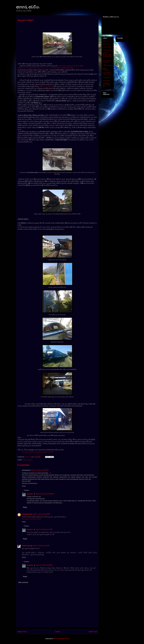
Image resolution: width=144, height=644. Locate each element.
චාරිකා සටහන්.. (107, 65)
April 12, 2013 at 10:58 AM (41, 514)
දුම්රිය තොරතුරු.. (106, 69)
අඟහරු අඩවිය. (28, 7)
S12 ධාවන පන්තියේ (46, 86)
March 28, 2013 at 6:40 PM (45, 494)
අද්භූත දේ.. (106, 41)
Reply (24, 486)
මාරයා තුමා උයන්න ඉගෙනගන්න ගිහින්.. (71, 66)
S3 (51, 123)
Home (58, 632)
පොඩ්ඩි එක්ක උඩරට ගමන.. (107, 74)
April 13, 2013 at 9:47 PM (44, 530)
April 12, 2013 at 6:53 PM (41, 546)
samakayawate (27, 514)
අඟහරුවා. (30, 494)
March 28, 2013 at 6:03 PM (40, 470)
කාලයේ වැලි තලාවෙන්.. (107, 61)
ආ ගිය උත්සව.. (107, 47)
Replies (27, 490)
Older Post (93, 632)
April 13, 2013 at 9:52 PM (44, 565)
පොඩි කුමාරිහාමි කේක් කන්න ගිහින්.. (62, 68)
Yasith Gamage (27, 546)
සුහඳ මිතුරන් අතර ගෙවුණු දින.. (107, 85)
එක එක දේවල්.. (28, 460)
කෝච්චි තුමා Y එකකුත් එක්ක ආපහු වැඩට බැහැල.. (34, 68)
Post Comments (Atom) (62, 639)
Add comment (23, 582)
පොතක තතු (106, 77)
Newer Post (22, 632)
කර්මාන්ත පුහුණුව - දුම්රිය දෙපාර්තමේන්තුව (107, 55)
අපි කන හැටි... (107, 44)
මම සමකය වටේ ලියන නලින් (31, 519)
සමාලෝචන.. (107, 80)
